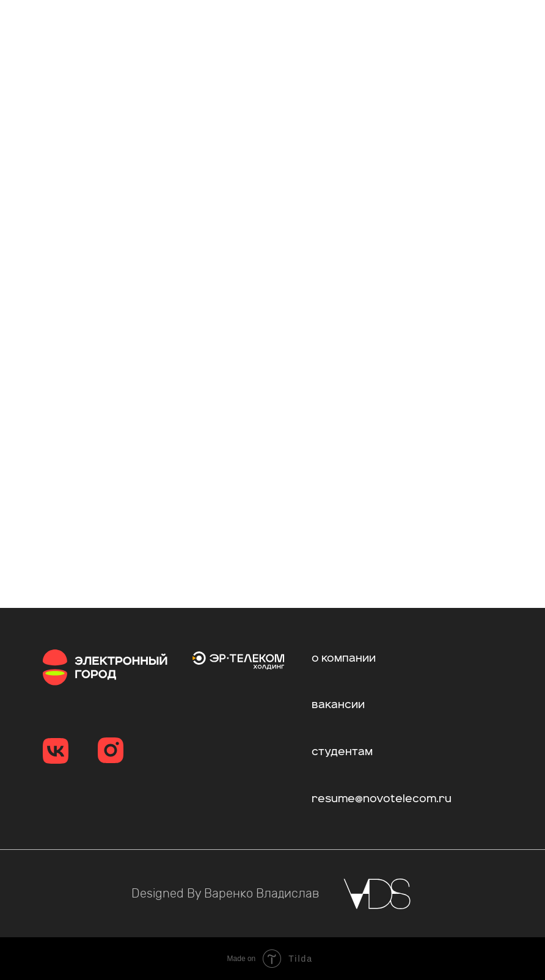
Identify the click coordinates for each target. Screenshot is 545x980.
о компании (344, 659)
